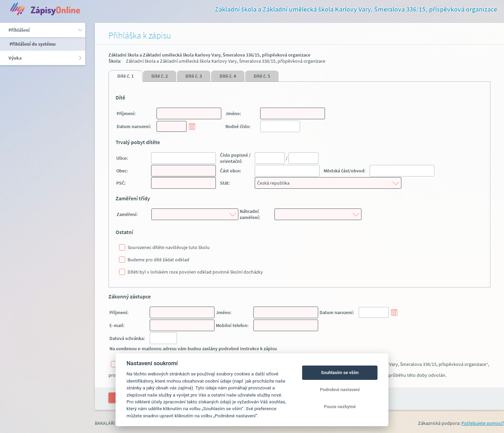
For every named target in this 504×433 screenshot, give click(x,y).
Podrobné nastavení (340, 390)
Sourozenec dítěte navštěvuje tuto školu (169, 247)
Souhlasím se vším (340, 373)
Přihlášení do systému (32, 44)
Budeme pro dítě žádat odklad (158, 260)
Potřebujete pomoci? (483, 423)
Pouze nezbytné (340, 407)
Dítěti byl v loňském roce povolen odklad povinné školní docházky (195, 272)
